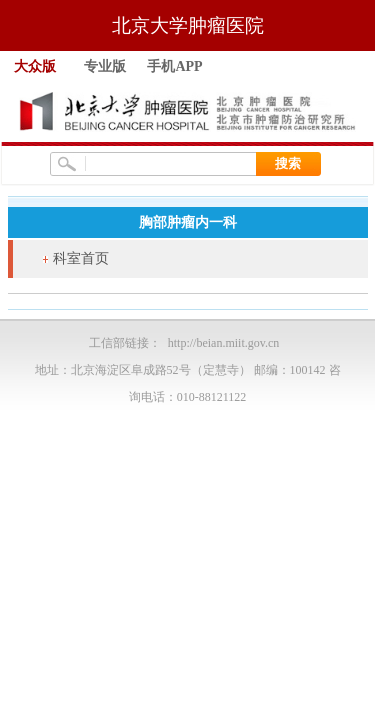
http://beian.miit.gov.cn (224, 343)
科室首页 (81, 258)
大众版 (35, 66)
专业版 (105, 66)
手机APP (174, 66)
